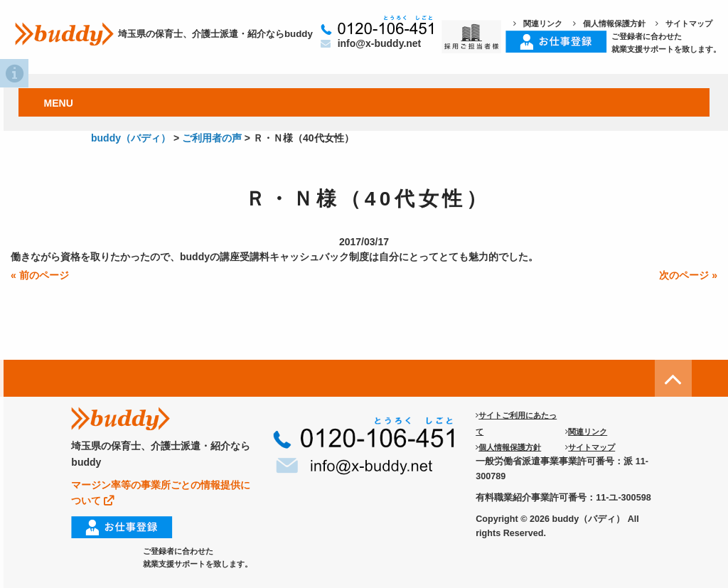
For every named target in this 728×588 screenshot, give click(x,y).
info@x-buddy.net (371, 43)
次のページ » (688, 275)
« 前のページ (40, 275)
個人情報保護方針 (609, 23)
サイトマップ (684, 23)
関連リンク (538, 23)
